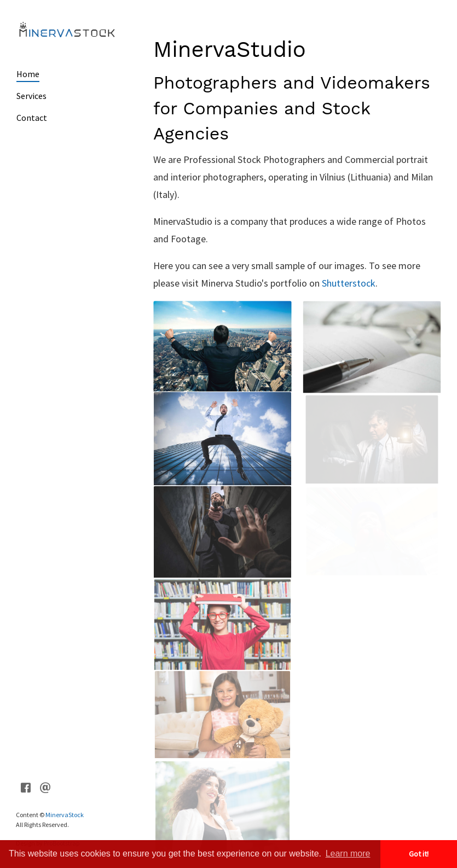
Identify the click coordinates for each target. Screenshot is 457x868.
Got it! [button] (419, 854)
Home (28, 74)
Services (31, 96)
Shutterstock (349, 283)
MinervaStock (63, 815)
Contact (31, 118)
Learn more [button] (348, 854)
